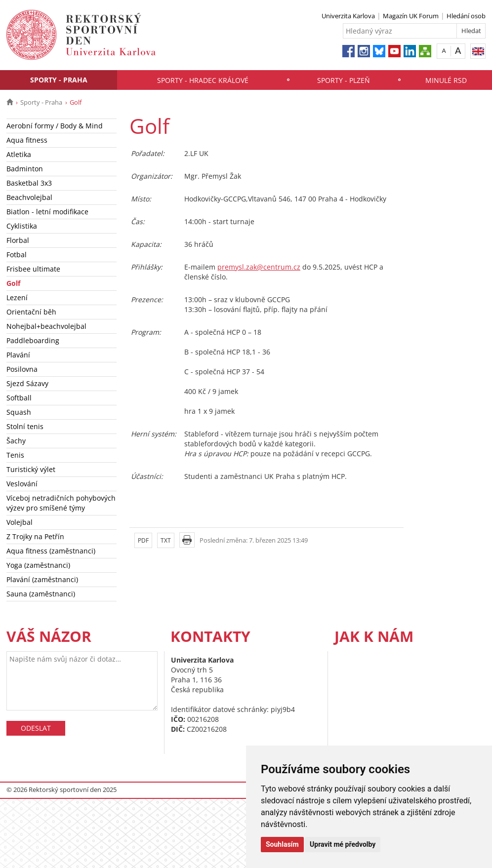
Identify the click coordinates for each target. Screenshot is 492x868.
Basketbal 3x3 (29, 183)
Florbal (18, 240)
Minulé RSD (446, 80)
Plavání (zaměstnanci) (42, 579)
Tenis (15, 455)
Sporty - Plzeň (344, 80)
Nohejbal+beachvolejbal (46, 326)
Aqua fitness (27, 140)
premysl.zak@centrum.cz (259, 267)
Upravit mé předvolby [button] (343, 844)
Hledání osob (466, 16)
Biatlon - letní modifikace (47, 212)
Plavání (18, 355)
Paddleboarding (33, 340)
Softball (19, 398)
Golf (13, 283)
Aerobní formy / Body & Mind (55, 126)
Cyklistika (22, 226)
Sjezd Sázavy (27, 383)
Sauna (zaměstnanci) (41, 594)
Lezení (17, 297)
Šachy (16, 441)
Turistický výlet (31, 469)
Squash (19, 412)
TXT (166, 540)
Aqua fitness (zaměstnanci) (51, 551)
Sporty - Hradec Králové (203, 80)
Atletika (19, 154)
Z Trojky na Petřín (35, 536)
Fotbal (17, 255)
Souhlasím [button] (282, 844)
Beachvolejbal (29, 197)
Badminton (25, 169)
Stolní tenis (25, 426)
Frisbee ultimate (33, 269)
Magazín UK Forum (411, 16)
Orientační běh (31, 312)
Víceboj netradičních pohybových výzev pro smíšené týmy (61, 503)
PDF (143, 540)
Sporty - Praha (59, 80)
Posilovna (22, 369)
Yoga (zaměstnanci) (38, 565)
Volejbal (20, 522)
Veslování (22, 484)
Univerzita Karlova (348, 16)
